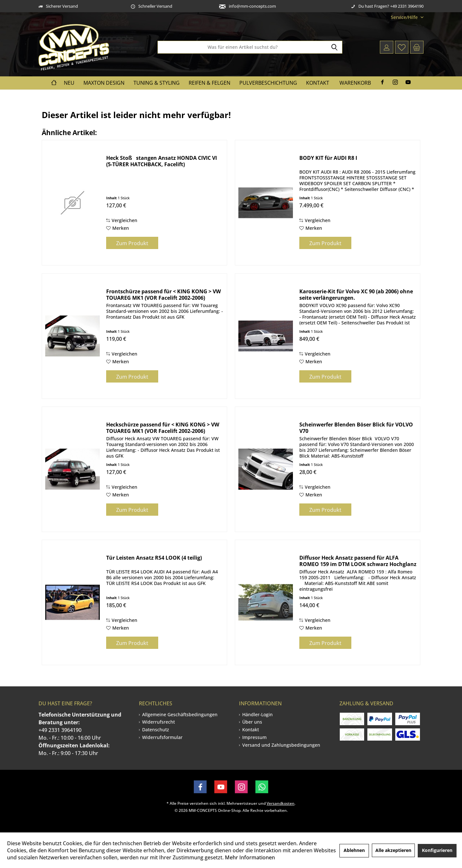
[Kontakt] (318, 83)
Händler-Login (257, 714)
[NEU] (69, 83)
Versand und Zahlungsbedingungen (281, 745)
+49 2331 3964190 (60, 730)
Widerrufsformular (162, 737)
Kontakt (251, 730)
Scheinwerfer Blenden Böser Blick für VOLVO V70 (356, 428)
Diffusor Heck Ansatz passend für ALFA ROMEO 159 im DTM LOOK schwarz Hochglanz (358, 561)
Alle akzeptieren (393, 850)
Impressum (254, 737)
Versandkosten (281, 803)
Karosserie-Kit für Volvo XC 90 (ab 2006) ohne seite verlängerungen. (356, 295)
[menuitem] (405, 17)
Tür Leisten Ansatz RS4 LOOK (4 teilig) (154, 558)
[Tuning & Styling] (157, 83)
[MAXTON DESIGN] (104, 83)
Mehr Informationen (250, 857)
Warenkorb (355, 83)
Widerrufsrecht (158, 722)
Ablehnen (354, 850)
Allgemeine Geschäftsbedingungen (180, 714)
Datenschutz (156, 730)
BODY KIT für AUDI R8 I (328, 158)
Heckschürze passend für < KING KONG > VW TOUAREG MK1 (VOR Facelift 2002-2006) (163, 428)
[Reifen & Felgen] (210, 83)
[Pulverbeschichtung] (268, 83)
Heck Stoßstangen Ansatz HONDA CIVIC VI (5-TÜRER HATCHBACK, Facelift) (162, 161)
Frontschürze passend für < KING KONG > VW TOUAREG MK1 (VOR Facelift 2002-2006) (163, 295)
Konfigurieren (437, 850)
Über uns (252, 722)
